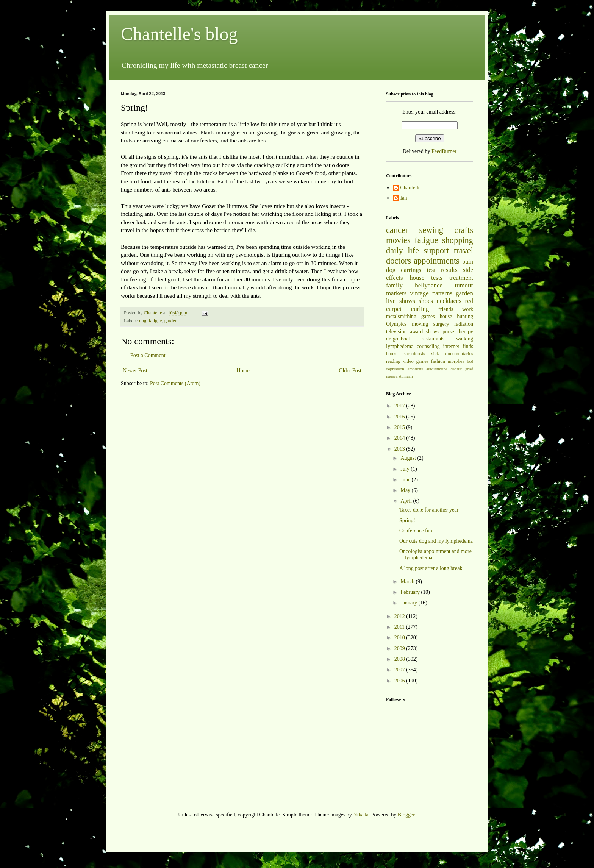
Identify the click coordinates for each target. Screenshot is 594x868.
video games (416, 361)
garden (171, 321)
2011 (400, 627)
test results (442, 270)
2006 (400, 681)
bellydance (429, 285)
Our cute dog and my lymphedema (436, 541)
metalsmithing (401, 316)
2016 (400, 417)
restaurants (433, 339)
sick (435, 354)
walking (465, 339)
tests (437, 278)
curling (420, 309)
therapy (465, 332)
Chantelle (411, 188)
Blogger (406, 815)
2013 (400, 449)
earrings (411, 270)
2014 (400, 438)
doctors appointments (423, 261)
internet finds (458, 346)
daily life (403, 251)
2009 (400, 649)
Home (243, 371)
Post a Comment (148, 355)
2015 (400, 427)
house (417, 278)
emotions (415, 369)
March (408, 582)
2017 (400, 406)
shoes (426, 301)
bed (470, 361)
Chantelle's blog (179, 34)
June (406, 480)
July (406, 469)
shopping (458, 240)
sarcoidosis (414, 354)
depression (395, 369)
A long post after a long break (431, 568)
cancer (397, 230)
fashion (438, 361)
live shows (401, 301)
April (407, 501)
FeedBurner (444, 151)
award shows (425, 332)
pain (468, 261)
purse (448, 332)
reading (393, 361)
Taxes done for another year (429, 510)
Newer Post (135, 371)
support (436, 251)
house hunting (456, 316)
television (396, 332)
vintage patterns (431, 293)
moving (420, 324)
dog (143, 321)
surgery (441, 324)
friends (446, 309)
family (394, 285)
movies (398, 240)
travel (463, 251)
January (409, 603)
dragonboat (398, 339)
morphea (456, 361)
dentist (456, 369)
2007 (400, 670)
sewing (431, 230)
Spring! (407, 521)
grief (469, 369)
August (409, 458)
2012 (400, 616)
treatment (461, 278)
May (406, 490)
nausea (392, 376)
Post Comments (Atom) (175, 383)
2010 (400, 638)
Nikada (361, 815)
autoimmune (437, 369)
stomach (406, 376)
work (468, 309)
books (392, 354)
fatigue (155, 321)
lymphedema (400, 346)
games (428, 316)
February (411, 592)
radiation (464, 324)
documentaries (459, 354)
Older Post (350, 371)
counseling (428, 346)
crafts (464, 230)
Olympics (396, 324)
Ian (404, 198)
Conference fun (416, 531)
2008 (400, 659)
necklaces (449, 301)
